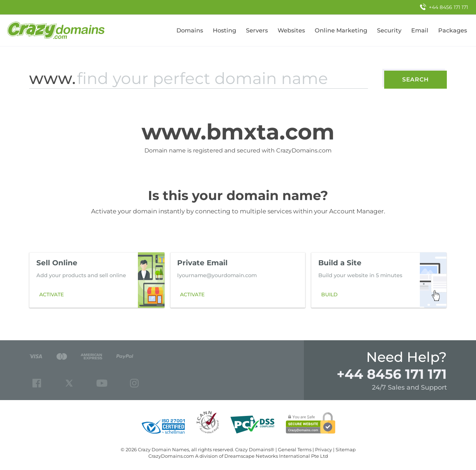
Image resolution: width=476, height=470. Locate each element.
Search (416, 79)
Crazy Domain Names (163, 449)
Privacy (324, 449)
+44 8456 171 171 (392, 374)
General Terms (295, 449)
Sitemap (346, 449)
